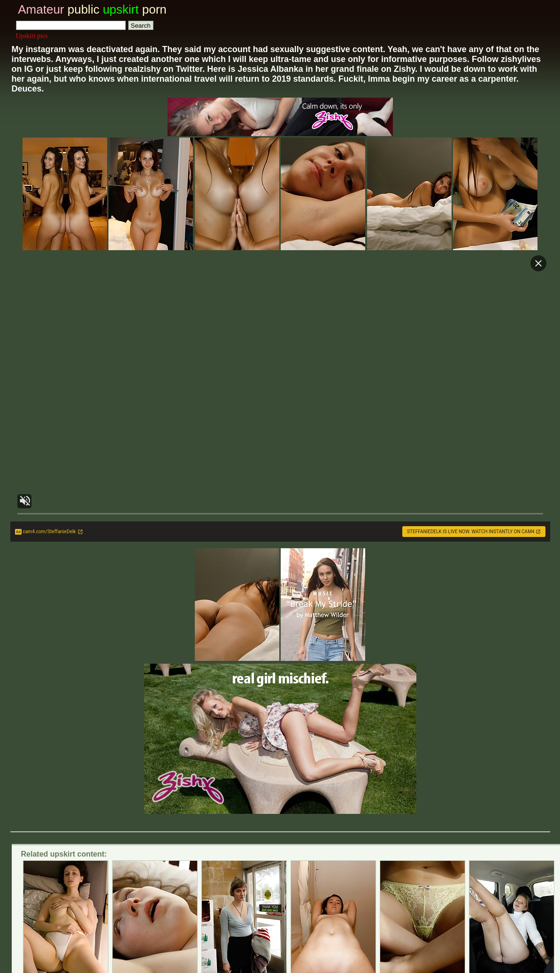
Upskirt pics (32, 36)
